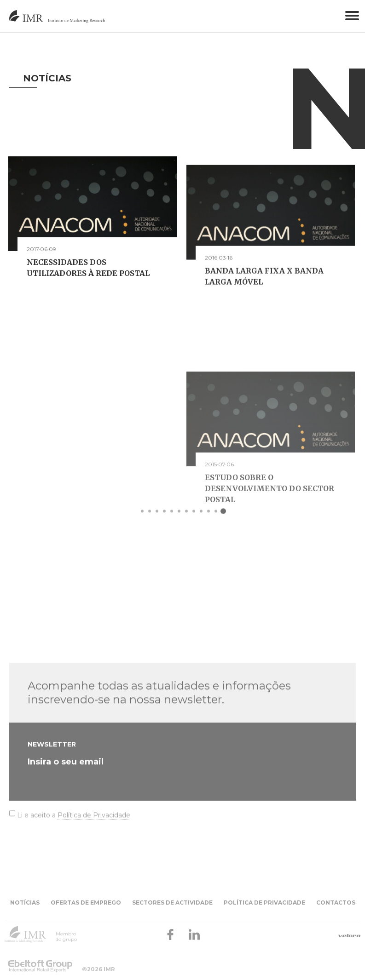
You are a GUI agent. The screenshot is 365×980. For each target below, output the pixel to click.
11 (216, 519)
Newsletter (52, 797)
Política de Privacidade (94, 868)
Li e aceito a (74, 868)
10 (209, 519)
